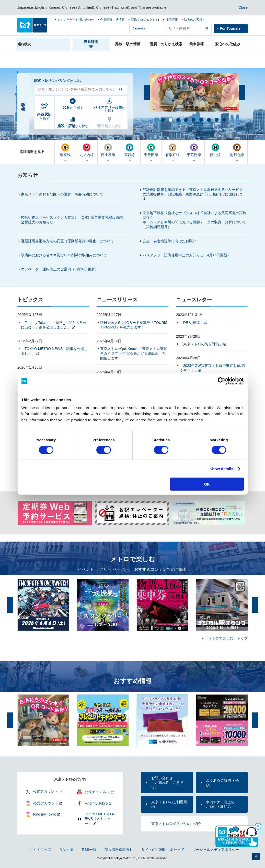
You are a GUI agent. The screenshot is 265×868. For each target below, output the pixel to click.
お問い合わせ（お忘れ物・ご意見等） (167, 783)
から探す (44, 116)
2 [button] (170, 119)
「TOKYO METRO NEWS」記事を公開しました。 (54, 351)
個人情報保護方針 (119, 850)
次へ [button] (242, 92)
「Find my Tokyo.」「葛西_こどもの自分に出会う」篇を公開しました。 (54, 325)
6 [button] (201, 119)
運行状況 (24, 44)
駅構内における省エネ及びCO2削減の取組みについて (64, 255)
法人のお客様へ (195, 20)
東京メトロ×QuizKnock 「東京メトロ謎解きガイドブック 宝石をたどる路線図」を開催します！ (134, 353)
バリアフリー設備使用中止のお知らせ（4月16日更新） (189, 255)
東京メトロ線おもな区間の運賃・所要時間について (62, 194)
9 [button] (224, 119)
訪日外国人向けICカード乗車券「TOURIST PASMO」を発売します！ (134, 325)
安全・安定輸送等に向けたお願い (169, 241)
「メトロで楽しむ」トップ (226, 638)
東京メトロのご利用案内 (169, 804)
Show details (221, 469)
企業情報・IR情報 (112, 20)
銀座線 (65, 150)
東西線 (130, 150)
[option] (194, 92)
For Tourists (230, 28)
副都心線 (237, 150)
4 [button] (186, 119)
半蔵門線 (194, 150)
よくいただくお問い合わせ (76, 20)
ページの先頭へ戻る (256, 856)
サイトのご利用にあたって (163, 850)
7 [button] (209, 119)
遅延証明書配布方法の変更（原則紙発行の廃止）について (67, 241)
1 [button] (163, 119)
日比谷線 (108, 150)
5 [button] (193, 119)
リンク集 (66, 850)
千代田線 (151, 150)
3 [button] (178, 119)
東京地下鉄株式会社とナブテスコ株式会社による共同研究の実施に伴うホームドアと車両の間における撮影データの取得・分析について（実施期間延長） (194, 220)
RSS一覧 (89, 850)
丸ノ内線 (87, 150)
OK (207, 484)
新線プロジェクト (143, 20)
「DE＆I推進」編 (193, 323)
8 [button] (216, 119)
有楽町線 (172, 150)
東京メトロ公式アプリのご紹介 (176, 824)
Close (243, 7)
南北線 (215, 150)
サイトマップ (40, 850)
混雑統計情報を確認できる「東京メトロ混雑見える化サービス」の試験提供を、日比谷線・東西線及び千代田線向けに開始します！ (194, 194)
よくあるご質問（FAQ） (222, 783)
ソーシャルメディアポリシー (216, 850)
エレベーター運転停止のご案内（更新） (60, 269)
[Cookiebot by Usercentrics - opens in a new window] (221, 381)
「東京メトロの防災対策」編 (203, 344)
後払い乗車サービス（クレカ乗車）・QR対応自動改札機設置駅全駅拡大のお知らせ (72, 220)
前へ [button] (147, 92)
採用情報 (172, 20)
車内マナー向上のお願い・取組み (220, 804)
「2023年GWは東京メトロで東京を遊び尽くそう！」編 (214, 368)
